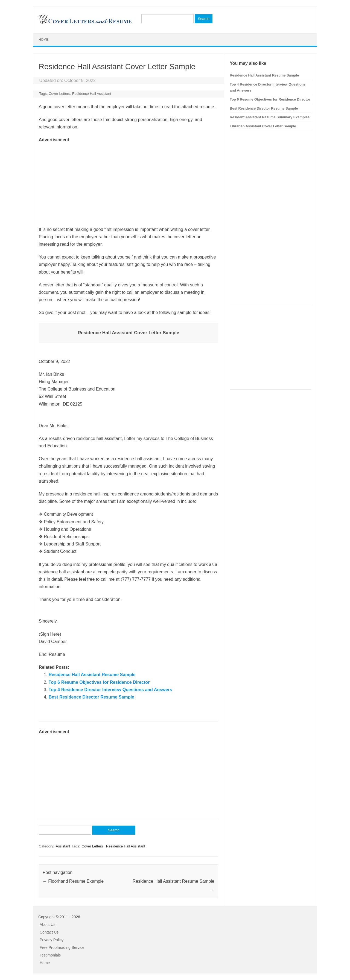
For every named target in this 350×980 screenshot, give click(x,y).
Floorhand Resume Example (73, 881)
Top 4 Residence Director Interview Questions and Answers (110, 690)
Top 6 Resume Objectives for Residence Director (99, 682)
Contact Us (49, 932)
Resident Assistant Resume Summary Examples (270, 117)
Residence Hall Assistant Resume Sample (92, 675)
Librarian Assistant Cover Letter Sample (263, 126)
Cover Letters (59, 94)
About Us (48, 925)
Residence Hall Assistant (91, 94)
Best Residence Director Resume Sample (91, 697)
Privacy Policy (52, 940)
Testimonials (50, 955)
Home (43, 40)
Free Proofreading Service (62, 947)
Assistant (63, 846)
